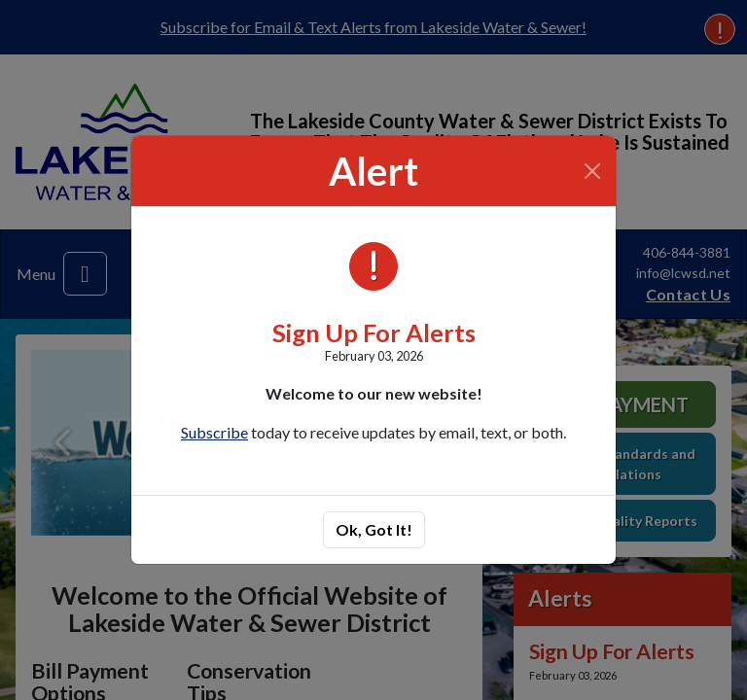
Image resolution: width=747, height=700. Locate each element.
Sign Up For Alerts (374, 332)
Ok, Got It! (374, 529)
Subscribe (214, 432)
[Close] (593, 171)
